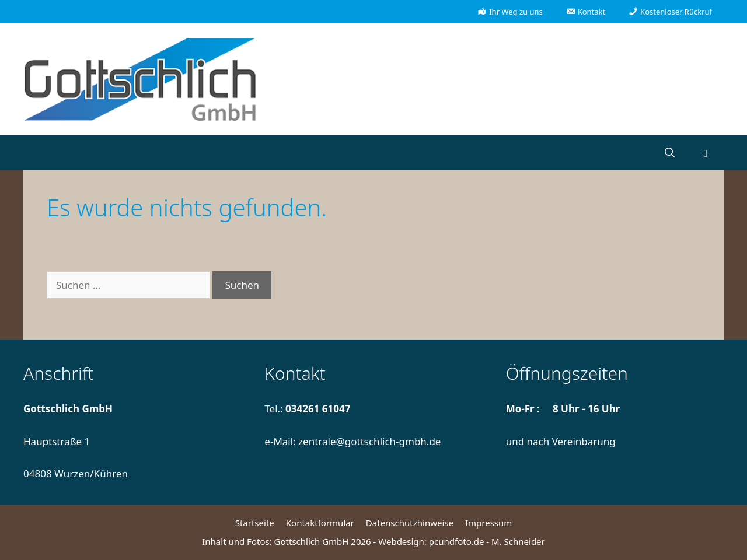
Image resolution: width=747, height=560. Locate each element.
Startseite (255, 523)
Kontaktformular (320, 523)
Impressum (488, 523)
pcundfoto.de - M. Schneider (487, 541)
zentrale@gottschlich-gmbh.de (369, 441)
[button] (706, 153)
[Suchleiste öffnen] (669, 153)
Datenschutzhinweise (410, 523)
